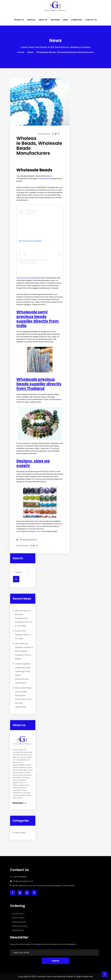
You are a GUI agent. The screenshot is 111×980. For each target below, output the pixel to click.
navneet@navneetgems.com (29, 531)
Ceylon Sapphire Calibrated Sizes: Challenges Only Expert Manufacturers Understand (23, 673)
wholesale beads (28, 540)
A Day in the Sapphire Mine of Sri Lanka (23, 635)
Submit (55, 961)
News (30, 52)
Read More (19, 803)
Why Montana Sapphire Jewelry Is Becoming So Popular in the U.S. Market (24, 651)
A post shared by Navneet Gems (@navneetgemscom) (40, 272)
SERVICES (31, 20)
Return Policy (18, 918)
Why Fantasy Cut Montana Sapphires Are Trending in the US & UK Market (23, 618)
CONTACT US (91, 20)
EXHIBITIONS (77, 20)
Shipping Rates (19, 922)
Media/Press (18, 930)
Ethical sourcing (20, 926)
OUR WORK (55, 20)
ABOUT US (43, 20)
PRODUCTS (19, 20)
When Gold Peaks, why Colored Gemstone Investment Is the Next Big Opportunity (23, 697)
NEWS (66, 20)
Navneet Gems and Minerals (28, 278)
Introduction (18, 914)
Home (21, 52)
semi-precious (45, 179)
